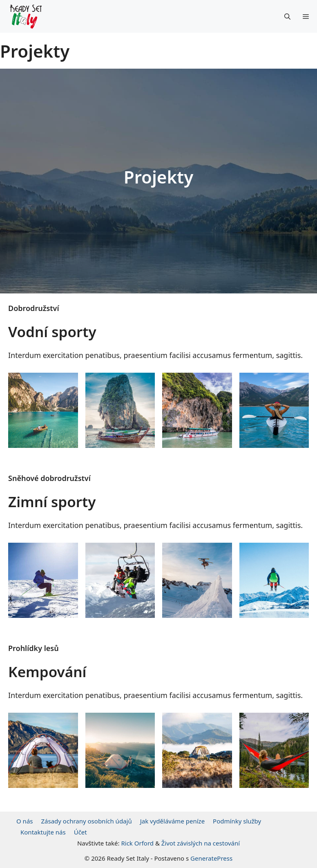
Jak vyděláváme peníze (172, 821)
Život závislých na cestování (201, 843)
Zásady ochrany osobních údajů (87, 821)
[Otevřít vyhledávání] (287, 16)
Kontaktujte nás (43, 832)
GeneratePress (211, 858)
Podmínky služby (237, 821)
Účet (80, 832)
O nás (25, 821)
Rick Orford (137, 843)
